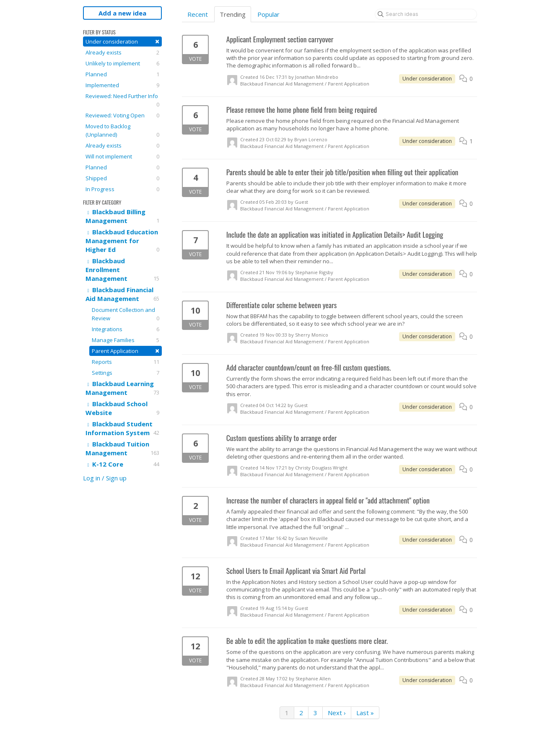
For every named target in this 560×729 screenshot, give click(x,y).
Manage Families (126, 340)
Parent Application (126, 351)
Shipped (122, 178)
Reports (126, 362)
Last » (365, 713)
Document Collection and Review (126, 314)
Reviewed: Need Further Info (122, 100)
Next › (337, 713)
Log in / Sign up (105, 478)
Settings (126, 373)
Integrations (126, 329)
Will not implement (122, 156)
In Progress (122, 189)
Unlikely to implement (122, 63)
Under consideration (122, 41)
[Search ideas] (426, 14)
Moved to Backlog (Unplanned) (122, 131)
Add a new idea (122, 13)
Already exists (122, 52)
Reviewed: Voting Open (122, 115)
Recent (198, 14)
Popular (268, 14)
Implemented (122, 85)
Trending (233, 14)
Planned (122, 74)
